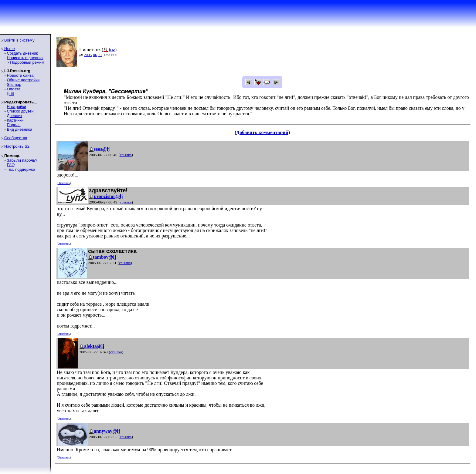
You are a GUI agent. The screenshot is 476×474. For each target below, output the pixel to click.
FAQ (11, 165)
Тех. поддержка (21, 169)
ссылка (126, 155)
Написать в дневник (25, 58)
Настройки (16, 107)
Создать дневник (22, 53)
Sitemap (14, 84)
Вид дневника (19, 129)
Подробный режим (27, 62)
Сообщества (16, 138)
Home (10, 49)
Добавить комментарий (262, 132)
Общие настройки (23, 80)
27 (100, 55)
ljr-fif (10, 94)
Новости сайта (20, 75)
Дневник (14, 116)
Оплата (14, 89)
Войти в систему (19, 40)
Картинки (15, 120)
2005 (88, 55)
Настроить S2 (17, 146)
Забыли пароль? (22, 160)
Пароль (14, 125)
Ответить (64, 183)
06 (95, 55)
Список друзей (20, 111)
